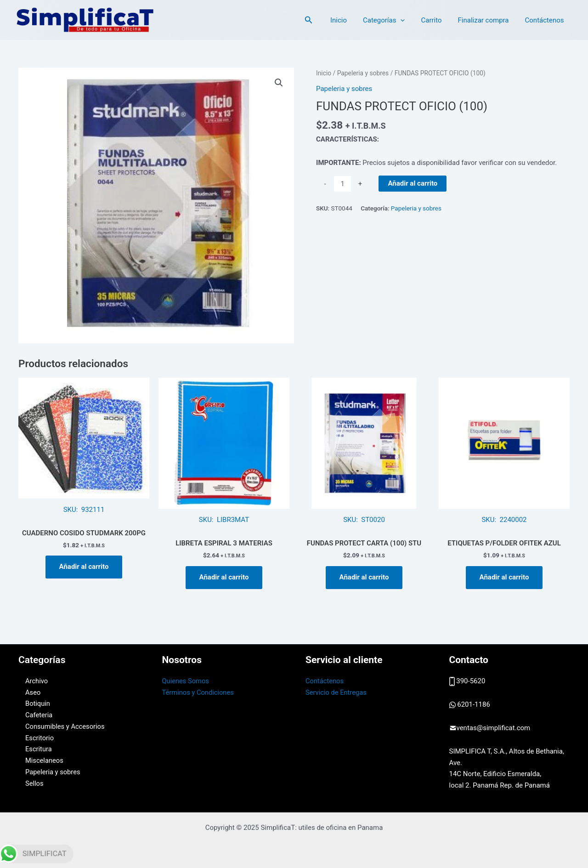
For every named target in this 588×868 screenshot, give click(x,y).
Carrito (437, 20)
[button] (279, 83)
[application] (409, 20)
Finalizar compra (487, 20)
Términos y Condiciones (199, 692)
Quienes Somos (186, 681)
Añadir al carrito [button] (84, 567)
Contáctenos (546, 20)
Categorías (392, 20)
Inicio (349, 20)
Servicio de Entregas (337, 692)
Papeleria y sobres (363, 73)
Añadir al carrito (413, 183)
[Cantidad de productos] (342, 184)
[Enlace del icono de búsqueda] (320, 20)
